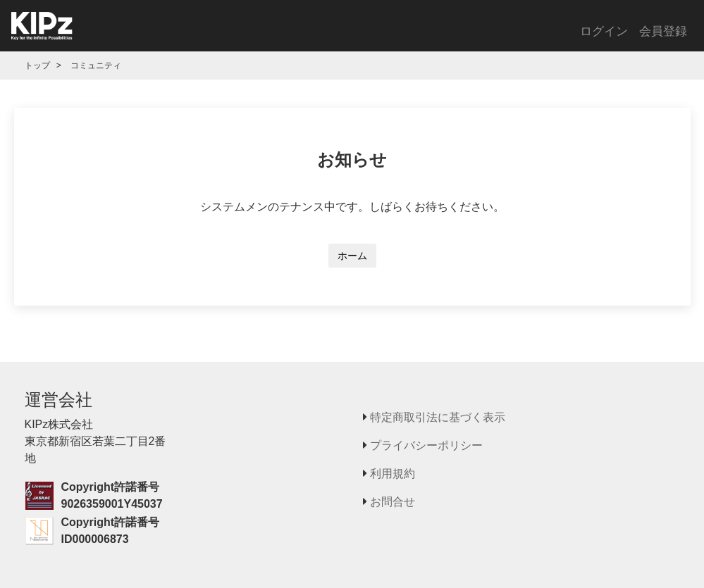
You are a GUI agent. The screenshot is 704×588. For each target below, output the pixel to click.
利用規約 (393, 474)
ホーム (352, 256)
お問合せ (393, 502)
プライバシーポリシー (426, 445)
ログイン (604, 31)
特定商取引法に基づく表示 (438, 417)
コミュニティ (96, 65)
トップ (37, 65)
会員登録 (663, 31)
